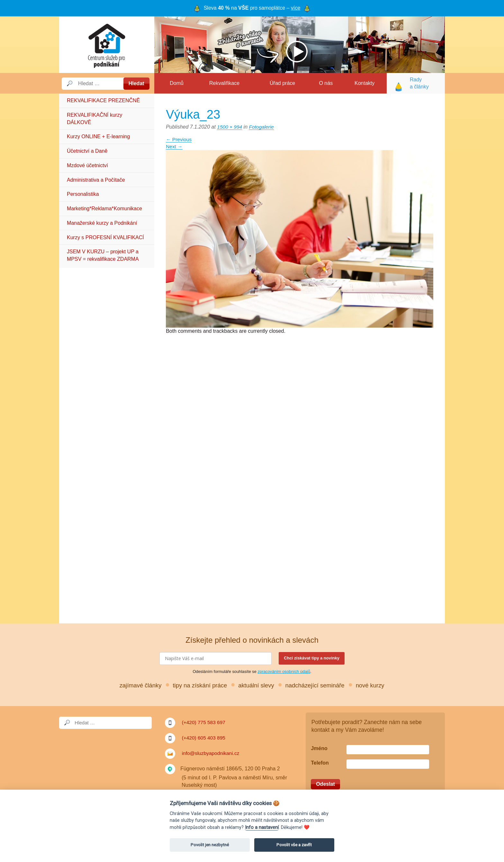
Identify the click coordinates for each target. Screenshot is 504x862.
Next (174, 146)
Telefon (320, 763)
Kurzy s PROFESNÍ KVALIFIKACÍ (105, 237)
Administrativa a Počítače (96, 180)
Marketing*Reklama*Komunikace (104, 209)
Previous (179, 139)
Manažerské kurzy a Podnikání (102, 223)
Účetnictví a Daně (87, 151)
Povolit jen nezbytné (210, 845)
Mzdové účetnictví (87, 165)
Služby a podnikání (107, 45)
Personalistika (83, 194)
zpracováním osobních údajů (284, 671)
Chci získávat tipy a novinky (312, 658)
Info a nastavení (262, 827)
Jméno (319, 748)
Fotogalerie (263, 127)
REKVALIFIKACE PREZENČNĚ (103, 100)
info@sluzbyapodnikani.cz (212, 753)
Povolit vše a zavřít (294, 845)
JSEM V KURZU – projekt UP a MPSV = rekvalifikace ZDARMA (103, 255)
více (296, 8)
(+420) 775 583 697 (204, 722)
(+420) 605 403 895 (204, 738)
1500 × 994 (230, 127)
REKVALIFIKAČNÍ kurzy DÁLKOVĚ (94, 118)
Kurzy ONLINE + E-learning (98, 136)
